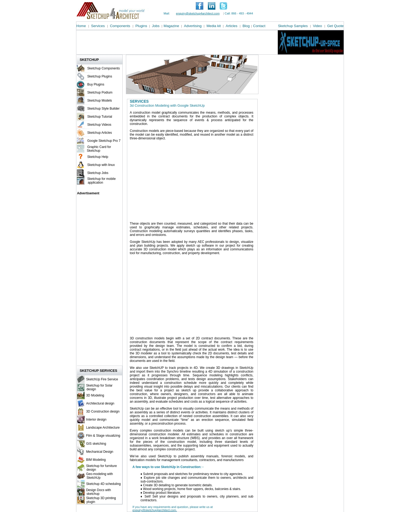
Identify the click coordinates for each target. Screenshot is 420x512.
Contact (259, 26)
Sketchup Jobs (98, 173)
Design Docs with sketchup (98, 492)
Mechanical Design (100, 452)
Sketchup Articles (100, 133)
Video (317, 26)
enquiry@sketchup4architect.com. (155, 510)
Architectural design (100, 403)
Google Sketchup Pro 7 (104, 141)
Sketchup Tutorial (100, 117)
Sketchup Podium (100, 92)
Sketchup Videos (99, 125)
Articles (231, 26)
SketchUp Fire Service (102, 379)
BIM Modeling (96, 460)
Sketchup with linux (101, 165)
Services (98, 26)
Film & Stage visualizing (103, 436)
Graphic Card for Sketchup (99, 149)
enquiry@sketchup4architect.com (198, 13)
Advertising (193, 26)
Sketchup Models (100, 101)
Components (120, 26)
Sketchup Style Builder (104, 109)
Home (81, 26)
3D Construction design (103, 411)
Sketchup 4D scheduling (103, 484)
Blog (246, 26)
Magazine (171, 26)
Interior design (96, 420)
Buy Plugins (96, 84)
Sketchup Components (104, 68)
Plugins (141, 26)
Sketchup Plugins (100, 76)
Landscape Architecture (103, 428)
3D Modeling (95, 395)
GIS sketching (96, 444)
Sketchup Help (98, 157)
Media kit (214, 26)
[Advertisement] (174, 42)
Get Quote (336, 26)
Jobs (156, 26)
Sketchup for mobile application (101, 181)
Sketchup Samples (293, 26)
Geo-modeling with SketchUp (99, 476)
